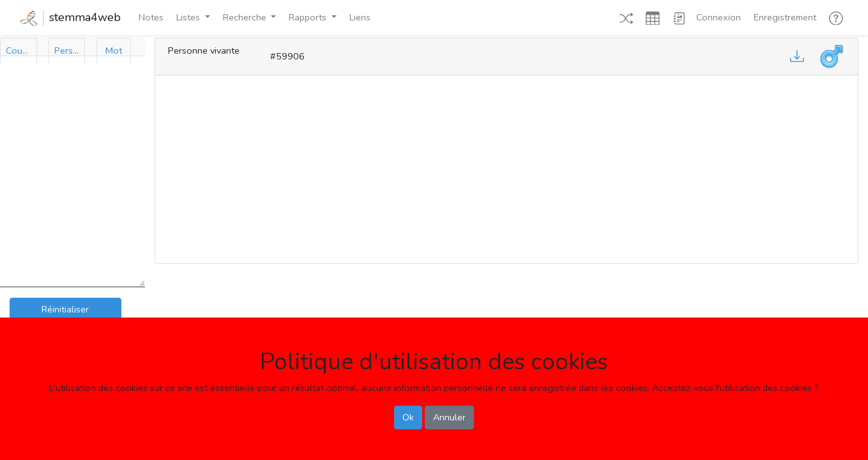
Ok (408, 417)
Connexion (719, 17)
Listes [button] (189, 17)
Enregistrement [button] (785, 17)
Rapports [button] (309, 17)
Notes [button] (151, 17)
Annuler (449, 417)
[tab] (19, 51)
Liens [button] (360, 17)
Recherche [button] (246, 17)
